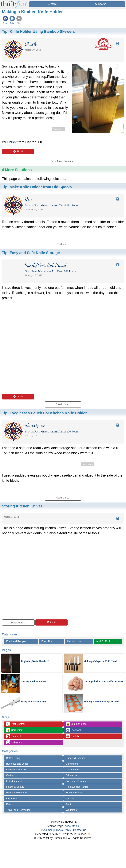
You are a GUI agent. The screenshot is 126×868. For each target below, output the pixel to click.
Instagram (14, 742)
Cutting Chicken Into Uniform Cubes (103, 681)
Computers (72, 764)
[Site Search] (101, 4)
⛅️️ (89, 834)
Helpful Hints (74, 641)
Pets (9, 804)
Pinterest (14, 736)
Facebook (74, 730)
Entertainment (14, 781)
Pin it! (18, 151)
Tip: (38, 31)
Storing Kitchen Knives (33, 681)
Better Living (13, 758)
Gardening (14, 730)
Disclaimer (46, 830)
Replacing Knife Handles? (35, 661)
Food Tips (47, 641)
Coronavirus (73, 769)
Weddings (71, 810)
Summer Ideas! (77, 724)
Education (71, 775)
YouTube (73, 736)
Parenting (71, 798)
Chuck (12, 142)
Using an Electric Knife (33, 702)
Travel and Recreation (18, 810)
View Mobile (72, 826)
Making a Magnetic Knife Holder (101, 661)
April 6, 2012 (103, 641)
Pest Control (15, 724)
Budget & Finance (76, 758)
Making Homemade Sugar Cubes (101, 702)
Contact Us (80, 830)
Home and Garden (16, 793)
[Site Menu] (53, 4)
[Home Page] (14, 2)
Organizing (12, 798)
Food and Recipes (16, 641)
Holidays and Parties (77, 787)
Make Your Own (75, 793)
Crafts (10, 775)
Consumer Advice (16, 769)
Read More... (18, 623)
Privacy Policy (63, 830)
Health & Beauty (15, 787)
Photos (70, 804)
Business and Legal (17, 764)
